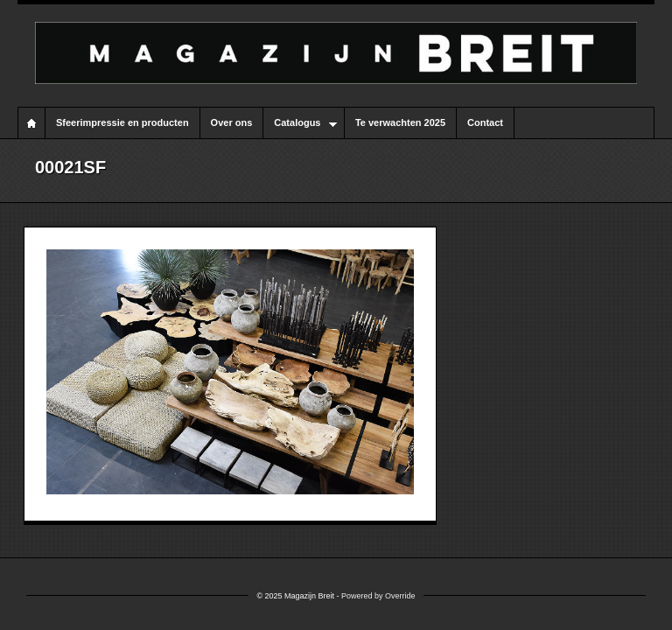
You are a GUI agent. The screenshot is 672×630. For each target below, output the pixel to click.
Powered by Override (378, 596)
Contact (485, 122)
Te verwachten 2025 (400, 122)
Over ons (232, 122)
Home (31, 123)
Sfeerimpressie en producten (122, 122)
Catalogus (300, 123)
